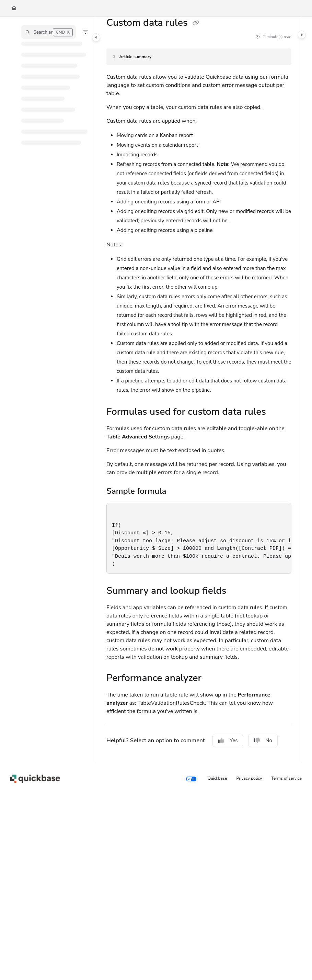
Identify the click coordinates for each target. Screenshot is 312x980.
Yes (228, 740)
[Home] (14, 8)
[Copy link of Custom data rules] (196, 23)
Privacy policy (249, 778)
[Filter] (85, 32)
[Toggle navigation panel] (96, 37)
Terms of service (286, 778)
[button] (49, 32)
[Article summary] (199, 57)
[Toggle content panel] (302, 35)
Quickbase (217, 778)
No (263, 740)
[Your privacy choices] (191, 779)
